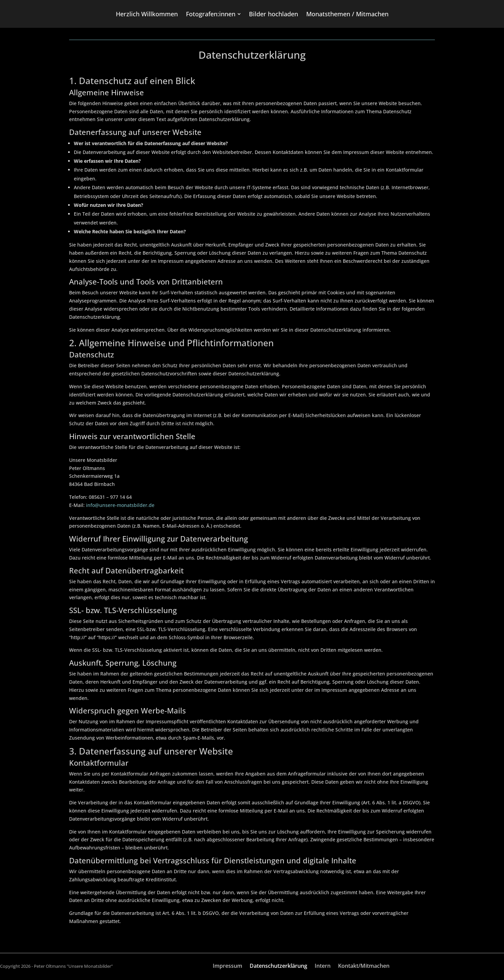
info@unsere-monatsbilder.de (120, 505)
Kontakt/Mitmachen (364, 966)
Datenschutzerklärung (278, 966)
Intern (323, 966)
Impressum (227, 966)
